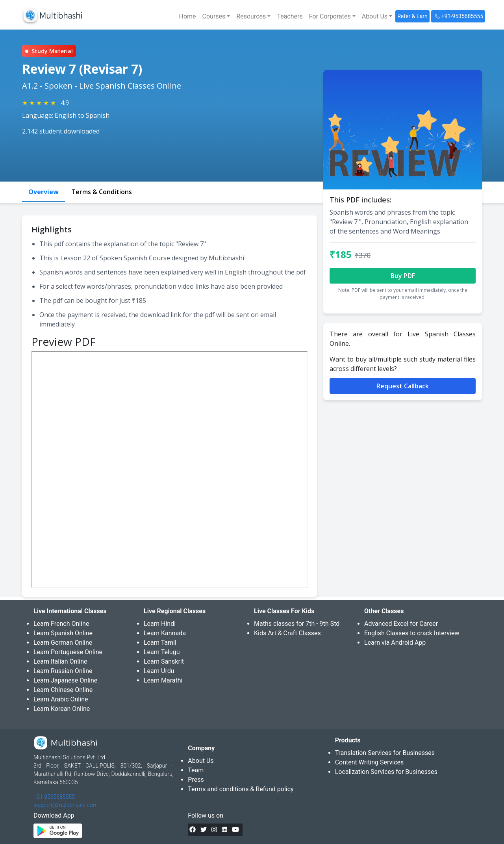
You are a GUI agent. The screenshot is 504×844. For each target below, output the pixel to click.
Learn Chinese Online (63, 690)
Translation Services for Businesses (385, 753)
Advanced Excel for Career (401, 624)
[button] (216, 17)
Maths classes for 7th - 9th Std (297, 624)
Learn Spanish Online (63, 633)
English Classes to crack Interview (412, 633)
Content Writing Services (370, 762)
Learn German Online (63, 643)
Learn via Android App (395, 643)
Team (196, 770)
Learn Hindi (160, 624)
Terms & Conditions (102, 192)
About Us (201, 761)
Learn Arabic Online (61, 699)
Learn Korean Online (62, 709)
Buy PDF (403, 276)
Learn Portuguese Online (68, 652)
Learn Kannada (165, 633)
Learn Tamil (160, 643)
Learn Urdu (159, 671)
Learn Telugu (162, 652)
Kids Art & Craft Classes (287, 633)
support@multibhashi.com (66, 805)
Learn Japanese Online (65, 680)
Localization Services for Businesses (386, 772)
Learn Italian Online (60, 661)
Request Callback (403, 386)
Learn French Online (61, 624)
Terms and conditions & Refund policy (241, 789)
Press (196, 780)
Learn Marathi (163, 680)
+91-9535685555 (54, 797)
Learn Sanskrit (164, 661)
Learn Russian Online (63, 671)
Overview (44, 192)
